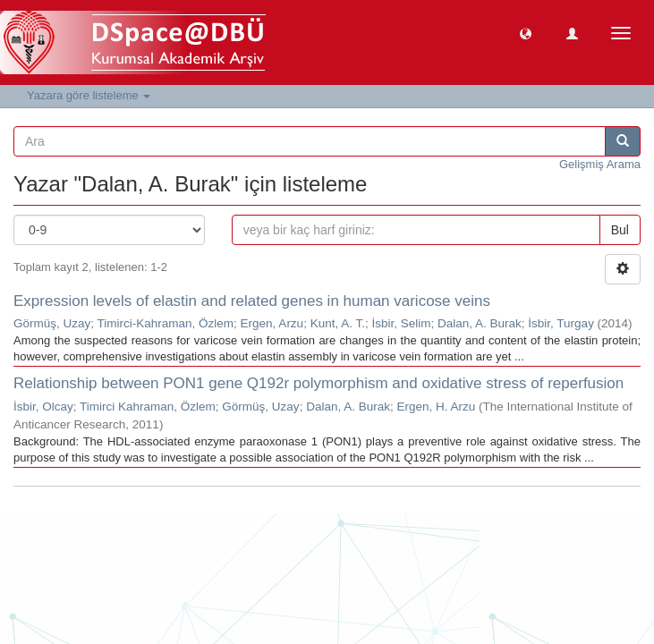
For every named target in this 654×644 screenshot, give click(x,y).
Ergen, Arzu (272, 323)
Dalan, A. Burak (480, 323)
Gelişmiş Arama (600, 164)
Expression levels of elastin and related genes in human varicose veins (252, 301)
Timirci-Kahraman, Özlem (166, 323)
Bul (620, 230)
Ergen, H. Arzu (436, 407)
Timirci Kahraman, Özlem (148, 407)
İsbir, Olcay (43, 407)
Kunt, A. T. (338, 323)
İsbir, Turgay (561, 323)
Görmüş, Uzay (52, 323)
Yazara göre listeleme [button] (89, 95)
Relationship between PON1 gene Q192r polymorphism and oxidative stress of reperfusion (319, 383)
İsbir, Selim (401, 323)
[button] (526, 33)
